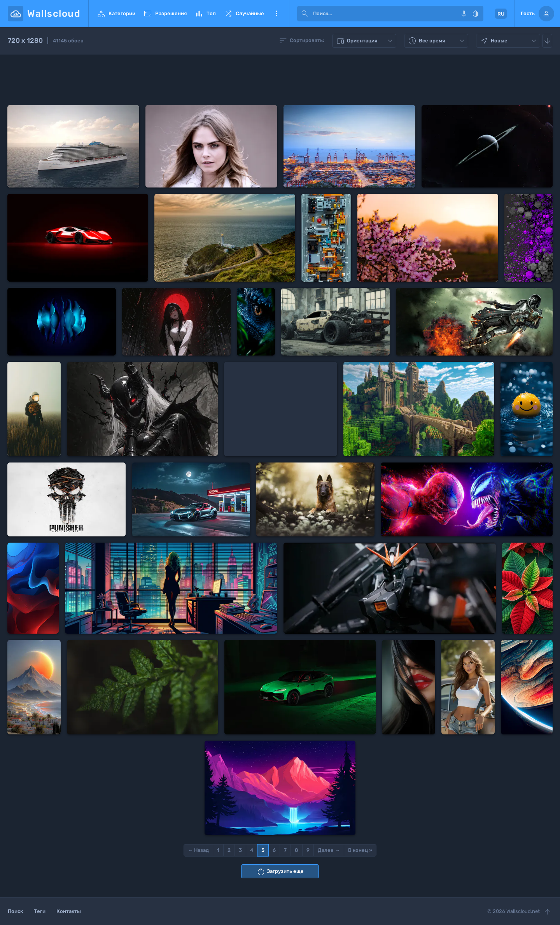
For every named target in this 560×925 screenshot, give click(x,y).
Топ (205, 14)
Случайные (244, 14)
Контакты (69, 911)
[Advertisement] (280, 80)
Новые (509, 41)
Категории (116, 14)
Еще (276, 14)
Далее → (329, 850)
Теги (40, 911)
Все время (437, 41)
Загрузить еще (280, 872)
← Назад (198, 850)
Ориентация (365, 41)
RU (501, 14)
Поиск (15, 911)
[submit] (305, 14)
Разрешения (165, 14)
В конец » (360, 850)
